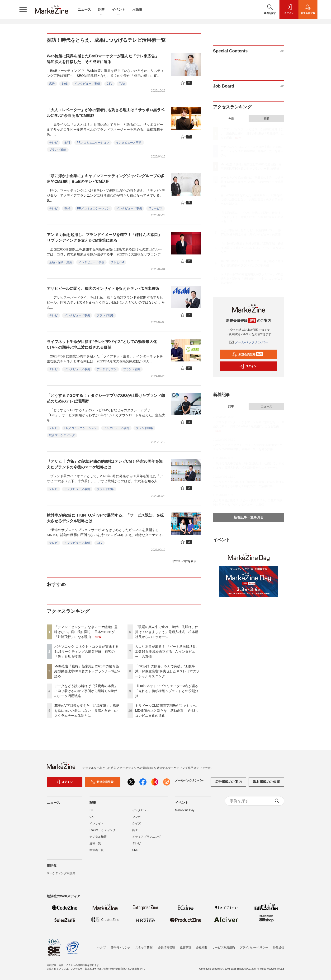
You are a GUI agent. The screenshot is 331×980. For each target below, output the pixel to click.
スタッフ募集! (144, 948)
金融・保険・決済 (61, 262)
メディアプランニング (147, 837)
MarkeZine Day (185, 810)
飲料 (67, 143)
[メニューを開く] (23, 9)
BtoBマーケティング (103, 830)
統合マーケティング (62, 435)
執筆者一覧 (97, 850)
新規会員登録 (248, 354)
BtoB (65, 84)
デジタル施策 (98, 837)
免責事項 (185, 948)
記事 (101, 10)
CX (92, 817)
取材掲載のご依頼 (266, 782)
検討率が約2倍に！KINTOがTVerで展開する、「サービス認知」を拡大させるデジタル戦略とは (105, 518)
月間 (266, 119)
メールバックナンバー (249, 342)
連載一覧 (95, 843)
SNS (135, 850)
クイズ (137, 823)
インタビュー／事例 (87, 84)
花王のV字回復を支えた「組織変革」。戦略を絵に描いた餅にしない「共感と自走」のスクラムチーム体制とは (87, 711)
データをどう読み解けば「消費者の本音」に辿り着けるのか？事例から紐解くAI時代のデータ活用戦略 (86, 691)
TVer (122, 84)
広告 (52, 84)
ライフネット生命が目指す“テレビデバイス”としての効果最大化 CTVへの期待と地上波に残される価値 (104, 344)
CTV (109, 84)
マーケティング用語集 (61, 873)
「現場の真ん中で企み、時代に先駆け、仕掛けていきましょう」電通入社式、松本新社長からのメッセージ (167, 632)
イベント (118, 10)
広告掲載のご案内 (228, 782)
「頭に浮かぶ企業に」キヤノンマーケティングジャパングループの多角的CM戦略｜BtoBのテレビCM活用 (106, 179)
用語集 (137, 9)
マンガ (137, 817)
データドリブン (107, 369)
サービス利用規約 (223, 948)
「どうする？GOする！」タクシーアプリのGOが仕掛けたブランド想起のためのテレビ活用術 (106, 398)
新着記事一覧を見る (249, 517)
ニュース (84, 9)
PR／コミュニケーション (93, 143)
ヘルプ (102, 948)
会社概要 (202, 948)
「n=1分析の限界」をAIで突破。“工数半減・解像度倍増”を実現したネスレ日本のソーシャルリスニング (167, 671)
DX (92, 810)
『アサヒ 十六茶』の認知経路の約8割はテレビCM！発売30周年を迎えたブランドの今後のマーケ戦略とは (105, 464)
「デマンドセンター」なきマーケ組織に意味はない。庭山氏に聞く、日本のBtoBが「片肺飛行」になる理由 (86, 632)
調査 (135, 830)
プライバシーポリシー (254, 948)
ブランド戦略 (58, 150)
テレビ (53, 143)
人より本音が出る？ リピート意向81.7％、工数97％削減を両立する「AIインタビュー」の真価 (167, 652)
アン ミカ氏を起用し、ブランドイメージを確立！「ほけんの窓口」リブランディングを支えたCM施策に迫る (104, 238)
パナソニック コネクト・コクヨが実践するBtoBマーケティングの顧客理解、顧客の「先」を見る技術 (86, 652)
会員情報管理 (166, 948)
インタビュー (141, 810)
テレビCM (117, 262)
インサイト (97, 823)
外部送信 (279, 948)
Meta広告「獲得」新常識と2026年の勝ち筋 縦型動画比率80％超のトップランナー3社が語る (88, 671)
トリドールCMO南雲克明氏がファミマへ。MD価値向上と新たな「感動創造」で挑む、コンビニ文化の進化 (168, 711)
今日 (231, 119)
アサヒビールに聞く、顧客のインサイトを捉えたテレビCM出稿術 (103, 289)
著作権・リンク (121, 948)
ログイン (248, 366)
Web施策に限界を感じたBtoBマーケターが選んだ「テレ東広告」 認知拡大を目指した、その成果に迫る (105, 59)
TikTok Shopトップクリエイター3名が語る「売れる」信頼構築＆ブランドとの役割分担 (167, 691)
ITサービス (156, 208)
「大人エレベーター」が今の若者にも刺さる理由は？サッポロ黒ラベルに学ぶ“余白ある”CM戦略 (106, 113)
